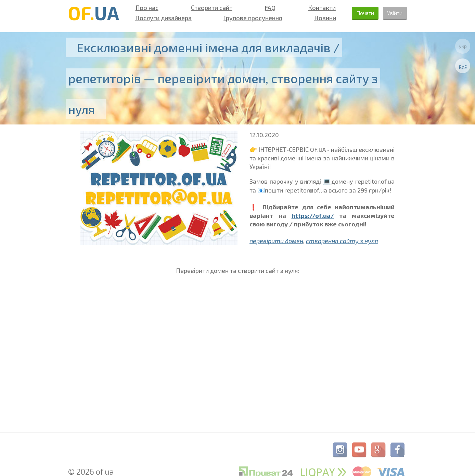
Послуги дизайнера (162, 18)
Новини (317, 18)
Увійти (393, 13)
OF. (94, 13)
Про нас (146, 8)
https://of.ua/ (313, 215)
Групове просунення (248, 18)
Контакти (314, 8)
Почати (358, 13)
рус (463, 66)
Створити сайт (208, 8)
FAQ (264, 8)
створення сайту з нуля (342, 241)
